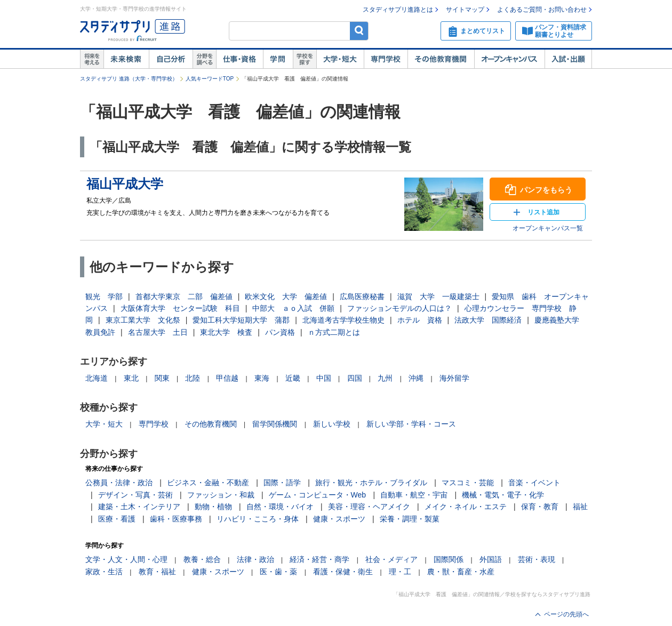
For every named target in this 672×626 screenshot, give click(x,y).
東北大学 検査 (226, 332)
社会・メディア (391, 559)
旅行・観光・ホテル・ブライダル (371, 483)
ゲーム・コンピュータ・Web (318, 495)
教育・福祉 (157, 572)
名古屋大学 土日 (158, 332)
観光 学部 (104, 296)
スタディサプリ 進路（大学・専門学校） (129, 79)
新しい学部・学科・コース (411, 424)
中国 (324, 378)
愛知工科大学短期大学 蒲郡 (241, 320)
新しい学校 (332, 424)
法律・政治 (255, 559)
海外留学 (454, 378)
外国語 (491, 559)
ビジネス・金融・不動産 (208, 483)
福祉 (580, 507)
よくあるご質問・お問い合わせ (542, 10)
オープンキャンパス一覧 (548, 228)
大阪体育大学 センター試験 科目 (180, 308)
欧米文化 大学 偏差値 (286, 296)
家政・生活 (104, 572)
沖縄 (416, 378)
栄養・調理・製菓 (410, 519)
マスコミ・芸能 (468, 483)
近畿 (293, 378)
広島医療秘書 (362, 296)
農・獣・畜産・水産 (461, 572)
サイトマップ (465, 10)
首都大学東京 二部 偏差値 (184, 296)
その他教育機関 (441, 59)
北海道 (97, 378)
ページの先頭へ (566, 614)
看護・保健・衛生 (343, 572)
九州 (385, 378)
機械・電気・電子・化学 (503, 495)
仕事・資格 (239, 59)
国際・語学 (282, 483)
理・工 (400, 572)
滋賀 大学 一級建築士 (438, 296)
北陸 (193, 378)
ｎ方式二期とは (334, 332)
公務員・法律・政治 (119, 483)
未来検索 (126, 59)
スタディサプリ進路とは (398, 10)
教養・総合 (202, 559)
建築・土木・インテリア (139, 507)
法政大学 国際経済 (488, 320)
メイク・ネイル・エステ (466, 507)
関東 (162, 378)
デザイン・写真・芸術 (135, 495)
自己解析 (171, 59)
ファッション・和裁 (221, 495)
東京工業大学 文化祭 (143, 320)
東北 (131, 378)
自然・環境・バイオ (280, 507)
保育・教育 (540, 507)
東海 (262, 378)
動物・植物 (213, 507)
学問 (278, 59)
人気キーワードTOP (210, 79)
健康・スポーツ (339, 519)
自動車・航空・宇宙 (414, 495)
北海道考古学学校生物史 (343, 320)
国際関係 (449, 559)
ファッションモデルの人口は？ (399, 308)
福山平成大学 (125, 184)
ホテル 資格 (420, 320)
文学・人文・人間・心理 (126, 559)
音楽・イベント (534, 483)
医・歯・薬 (278, 572)
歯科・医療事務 (176, 519)
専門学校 (386, 59)
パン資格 (280, 332)
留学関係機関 (275, 424)
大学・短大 (340, 59)
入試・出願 (568, 59)
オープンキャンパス (509, 59)
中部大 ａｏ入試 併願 (293, 308)
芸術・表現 (537, 559)
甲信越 (227, 378)
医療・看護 (117, 519)
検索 (359, 31)
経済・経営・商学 (319, 559)
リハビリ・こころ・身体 (258, 519)
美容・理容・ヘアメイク (369, 507)
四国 (355, 378)
